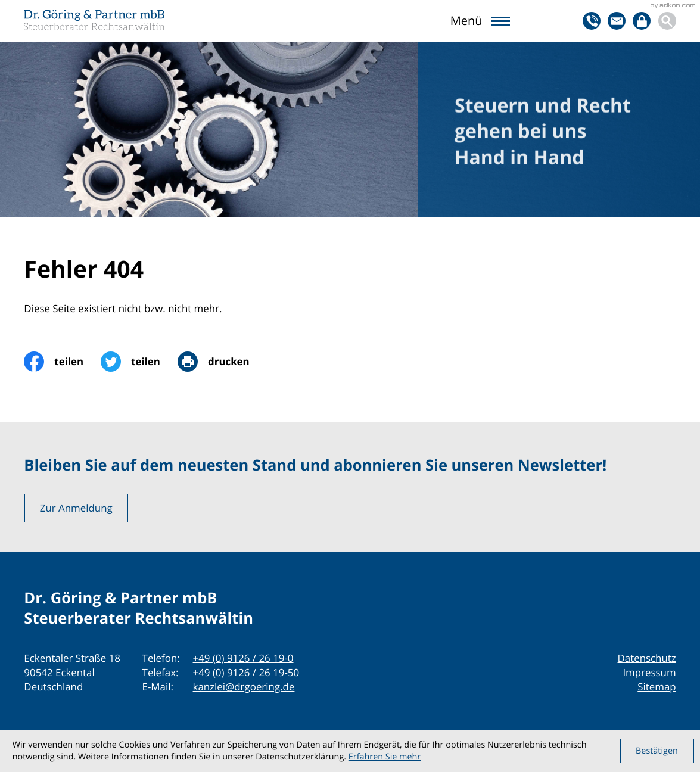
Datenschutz (647, 658)
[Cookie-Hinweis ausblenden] (657, 751)
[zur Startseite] (94, 20)
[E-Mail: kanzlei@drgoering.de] (617, 21)
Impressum (649, 672)
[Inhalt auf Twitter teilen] (139, 362)
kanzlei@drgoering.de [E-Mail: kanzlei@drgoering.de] (244, 687)
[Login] (642, 21)
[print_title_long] (222, 362)
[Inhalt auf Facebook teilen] (62, 362)
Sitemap (657, 687)
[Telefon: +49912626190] (243, 658)
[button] (592, 21)
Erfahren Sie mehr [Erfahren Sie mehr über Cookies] (385, 757)
